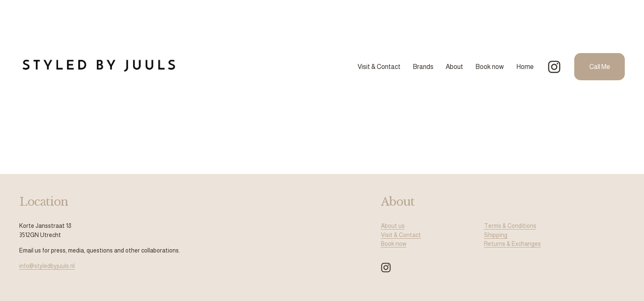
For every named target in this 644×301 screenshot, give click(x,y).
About (454, 67)
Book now (489, 67)
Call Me (600, 67)
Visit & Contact (379, 67)
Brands (423, 67)
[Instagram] (554, 67)
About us (393, 226)
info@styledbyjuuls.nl (47, 266)
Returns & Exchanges (512, 244)
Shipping (496, 235)
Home (525, 67)
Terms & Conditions (510, 226)
